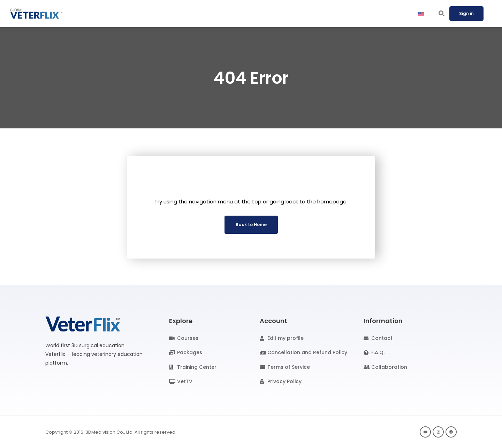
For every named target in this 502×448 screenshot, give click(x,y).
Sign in (466, 13)
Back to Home (251, 225)
